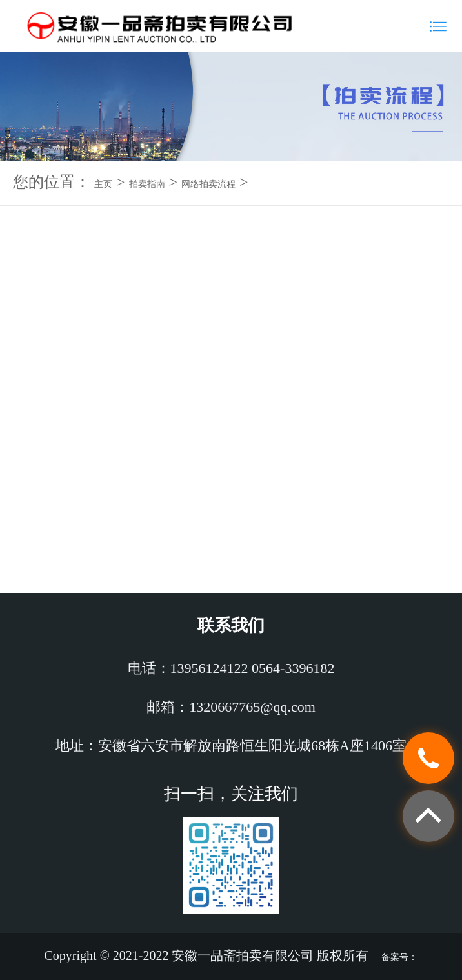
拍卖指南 (147, 184)
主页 (103, 184)
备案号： (399, 957)
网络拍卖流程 (208, 184)
